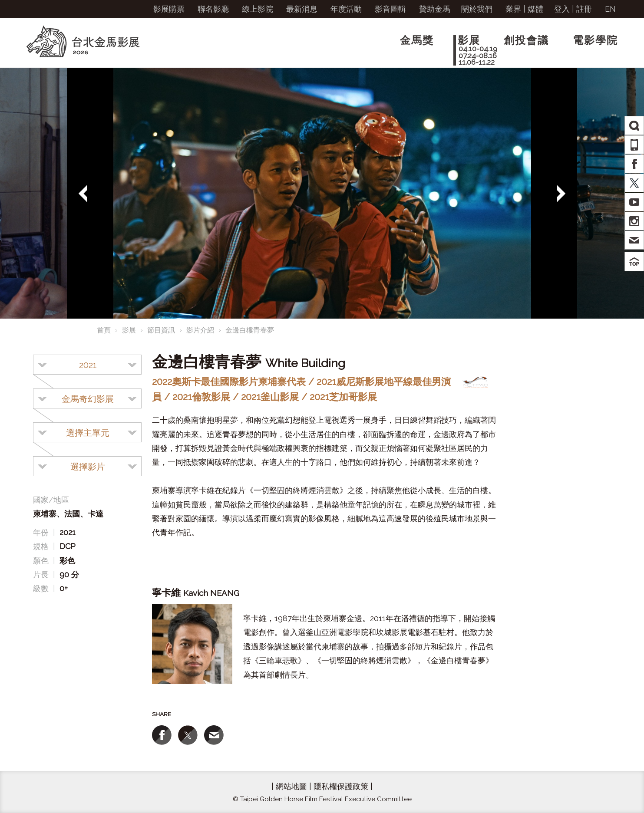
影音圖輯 (390, 9)
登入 (562, 9)
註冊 (584, 9)
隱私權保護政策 (341, 786)
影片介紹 (200, 330)
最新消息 (302, 9)
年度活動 (346, 9)
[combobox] (87, 365)
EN (610, 9)
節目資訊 (161, 330)
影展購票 (169, 9)
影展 (129, 330)
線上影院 (258, 9)
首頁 (104, 330)
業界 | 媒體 (524, 9)
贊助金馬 (435, 9)
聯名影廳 (213, 9)
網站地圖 (291, 786)
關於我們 (477, 9)
